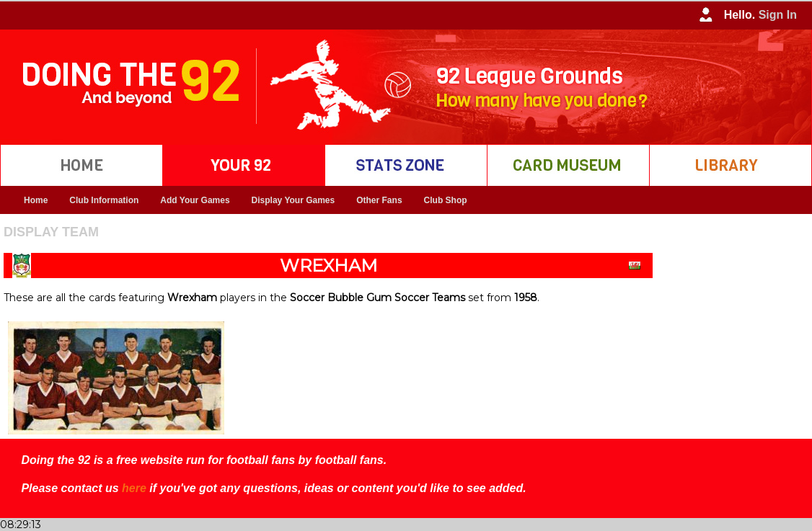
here (134, 488)
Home (36, 200)
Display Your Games (294, 200)
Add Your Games (195, 200)
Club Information (104, 200)
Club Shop (446, 200)
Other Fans (379, 200)
